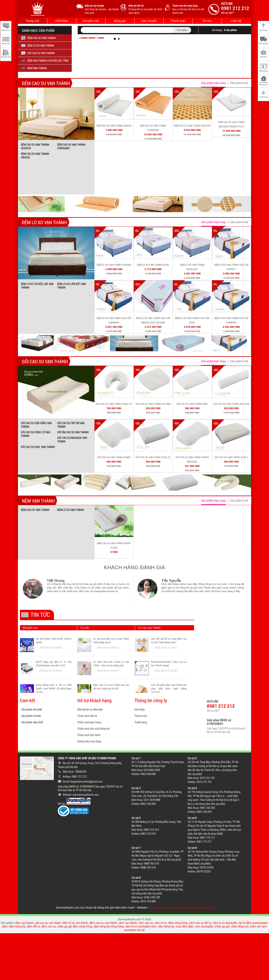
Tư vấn (84, 674)
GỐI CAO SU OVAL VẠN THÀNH (38, 494)
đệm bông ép (17, 973)
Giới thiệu (62, 21)
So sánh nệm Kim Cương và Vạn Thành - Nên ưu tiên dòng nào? (111, 720)
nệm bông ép (166, 973)
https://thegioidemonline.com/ (195, 954)
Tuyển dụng (141, 769)
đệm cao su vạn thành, (104, 970)
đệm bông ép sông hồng (109, 973)
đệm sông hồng (178, 970)
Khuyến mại (30, 674)
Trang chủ (32, 21)
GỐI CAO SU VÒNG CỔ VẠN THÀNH (36, 481)
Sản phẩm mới (239, 130)
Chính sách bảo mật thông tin (93, 775)
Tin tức (207, 21)
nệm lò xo (161, 970)
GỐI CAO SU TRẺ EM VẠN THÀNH (71, 472)
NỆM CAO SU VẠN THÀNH (35, 557)
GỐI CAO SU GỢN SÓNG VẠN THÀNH (36, 472)
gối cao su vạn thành (48, 970)
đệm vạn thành (24, 970)
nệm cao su (146, 970)
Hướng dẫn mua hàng (89, 788)
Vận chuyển (149, 21)
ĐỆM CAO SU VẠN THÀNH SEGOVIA (35, 193)
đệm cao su (49, 973)
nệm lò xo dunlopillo (225, 970)
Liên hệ (236, 21)
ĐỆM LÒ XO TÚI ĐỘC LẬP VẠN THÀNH (37, 333)
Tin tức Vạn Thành (149, 674)
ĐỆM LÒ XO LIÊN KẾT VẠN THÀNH (72, 333)
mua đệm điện (185, 973)
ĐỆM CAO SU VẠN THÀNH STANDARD (71, 193)
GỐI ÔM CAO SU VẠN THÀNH (73, 479)
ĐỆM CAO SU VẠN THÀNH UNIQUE (35, 202)
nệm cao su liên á (200, 970)
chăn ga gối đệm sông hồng (75, 973)
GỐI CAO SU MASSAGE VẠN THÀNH (72, 486)
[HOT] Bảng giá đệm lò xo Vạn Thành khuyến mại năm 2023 (54, 720)
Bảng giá (120, 21)
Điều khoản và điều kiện (90, 756)
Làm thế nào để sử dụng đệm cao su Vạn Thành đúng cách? (169, 697)
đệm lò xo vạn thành (75, 970)
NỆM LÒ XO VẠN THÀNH (71, 557)
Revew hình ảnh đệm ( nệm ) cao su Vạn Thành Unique (169, 720)
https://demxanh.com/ (162, 954)
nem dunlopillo (204, 973)
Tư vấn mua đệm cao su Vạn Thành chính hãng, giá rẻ (111, 697)
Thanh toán (178, 21)
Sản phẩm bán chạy (213, 130)
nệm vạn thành (128, 970)
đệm (5, 973)
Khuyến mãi (91, 21)
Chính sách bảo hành (89, 782)
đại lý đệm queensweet (253, 970)
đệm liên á (34, 973)
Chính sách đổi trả (87, 763)
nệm (154, 973)
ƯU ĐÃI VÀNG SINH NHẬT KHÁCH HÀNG (54, 697)
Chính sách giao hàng (89, 769)
